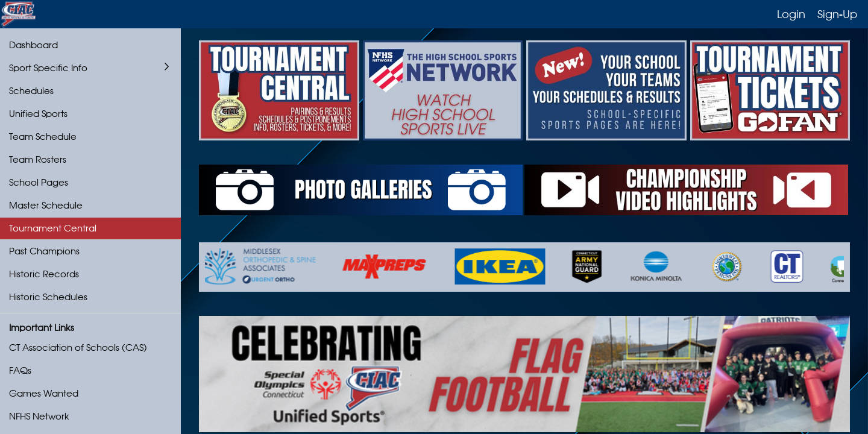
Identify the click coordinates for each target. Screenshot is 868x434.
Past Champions (44, 251)
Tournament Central (53, 228)
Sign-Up (837, 14)
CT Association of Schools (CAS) (78, 348)
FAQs (20, 370)
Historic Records (44, 274)
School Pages (39, 182)
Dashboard (33, 45)
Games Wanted (44, 393)
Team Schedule (43, 137)
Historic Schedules (48, 297)
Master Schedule (46, 205)
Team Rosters (38, 159)
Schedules (31, 91)
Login (791, 14)
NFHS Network (39, 416)
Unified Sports (38, 114)
